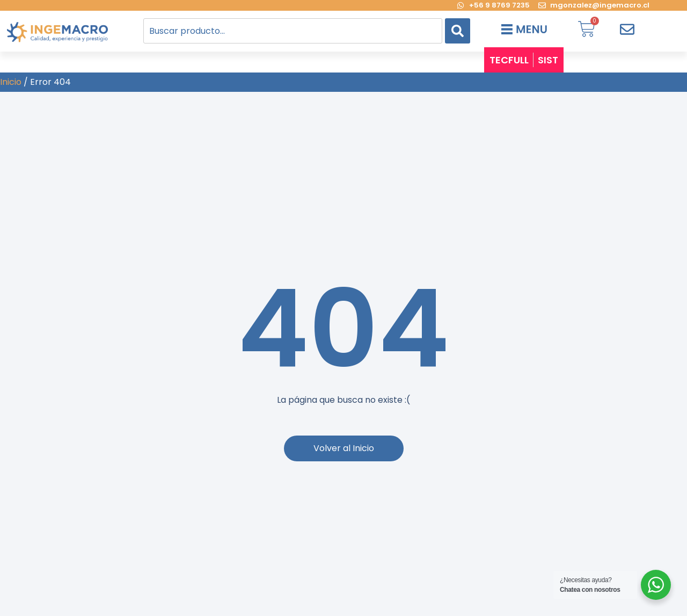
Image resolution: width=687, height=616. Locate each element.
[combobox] (293, 31)
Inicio (11, 82)
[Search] (458, 31)
